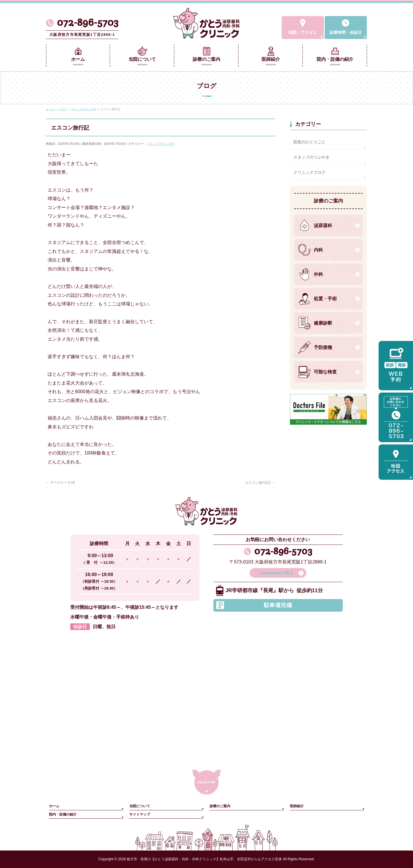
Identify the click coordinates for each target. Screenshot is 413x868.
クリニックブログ (309, 172)
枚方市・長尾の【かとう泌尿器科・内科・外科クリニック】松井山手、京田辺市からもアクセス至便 (204, 859)
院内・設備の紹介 (63, 814)
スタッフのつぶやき (161, 144)
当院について (140, 806)
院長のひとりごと (309, 142)
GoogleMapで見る (276, 573)
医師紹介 (297, 806)
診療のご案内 (220, 806)
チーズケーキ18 (60, 483)
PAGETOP (207, 782)
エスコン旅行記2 (260, 483)
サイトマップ (140, 814)
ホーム (54, 806)
